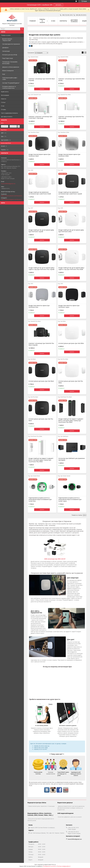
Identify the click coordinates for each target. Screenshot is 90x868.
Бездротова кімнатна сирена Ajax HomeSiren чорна (69, 306)
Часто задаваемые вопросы (9, 113)
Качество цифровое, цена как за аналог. (70, 817)
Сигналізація (6, 51)
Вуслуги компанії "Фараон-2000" (7, 40)
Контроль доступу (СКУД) (10, 55)
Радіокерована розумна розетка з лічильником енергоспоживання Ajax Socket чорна (70, 499)
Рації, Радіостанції (8, 58)
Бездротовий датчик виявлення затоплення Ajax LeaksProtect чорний (70, 193)
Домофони (5, 48)
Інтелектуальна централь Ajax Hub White (71, 343)
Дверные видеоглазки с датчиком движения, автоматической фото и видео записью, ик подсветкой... (71, 808)
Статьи (3, 102)
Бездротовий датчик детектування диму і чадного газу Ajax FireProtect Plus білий (71, 269)
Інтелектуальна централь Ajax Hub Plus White (71, 382)
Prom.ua (54, 865)
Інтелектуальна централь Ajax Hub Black (41, 381)
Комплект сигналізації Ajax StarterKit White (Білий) (72, 80)
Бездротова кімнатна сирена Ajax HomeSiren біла (39, 306)
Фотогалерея (5, 95)
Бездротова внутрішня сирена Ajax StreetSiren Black (39, 155)
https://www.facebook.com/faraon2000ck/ (12, 196)
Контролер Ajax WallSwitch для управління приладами (72, 459)
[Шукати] (22, 29)
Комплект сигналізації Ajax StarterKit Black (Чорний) (42, 80)
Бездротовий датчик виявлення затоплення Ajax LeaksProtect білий (40, 193)
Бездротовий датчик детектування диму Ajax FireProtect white (71, 231)
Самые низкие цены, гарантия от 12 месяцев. (41, 806)
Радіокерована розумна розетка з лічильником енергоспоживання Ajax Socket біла (40, 499)
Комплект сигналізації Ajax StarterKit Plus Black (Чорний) (41, 344)
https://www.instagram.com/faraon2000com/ (12, 199)
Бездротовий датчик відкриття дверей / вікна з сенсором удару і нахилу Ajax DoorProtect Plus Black (71, 421)
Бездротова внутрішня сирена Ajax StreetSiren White (69, 155)
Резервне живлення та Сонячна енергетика (9, 87)
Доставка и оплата (7, 117)
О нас (3, 106)
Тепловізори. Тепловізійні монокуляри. (10, 63)
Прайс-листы (5, 92)
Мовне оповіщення (8, 71)
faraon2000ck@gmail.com (8, 184)
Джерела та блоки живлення (11, 67)
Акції (4, 74)
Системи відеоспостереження (11, 44)
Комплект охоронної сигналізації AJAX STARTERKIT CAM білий (40, 117)
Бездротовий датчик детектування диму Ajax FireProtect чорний (41, 231)
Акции (84, 21)
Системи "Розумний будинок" (11, 83)
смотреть (58, 5)
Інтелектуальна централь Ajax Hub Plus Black (41, 420)
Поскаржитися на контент (49, 866)
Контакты (63, 21)
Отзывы (3, 109)
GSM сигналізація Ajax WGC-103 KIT (55, 559)
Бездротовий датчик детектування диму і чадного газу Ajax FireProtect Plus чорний (42, 269)
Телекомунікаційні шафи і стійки (10, 79)
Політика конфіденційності (64, 866)
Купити (42, 89)
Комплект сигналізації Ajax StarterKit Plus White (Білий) (71, 117)
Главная (33, 21)
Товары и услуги (6, 35)
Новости (4, 99)
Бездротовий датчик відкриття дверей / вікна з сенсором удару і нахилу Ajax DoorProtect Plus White (41, 460)
